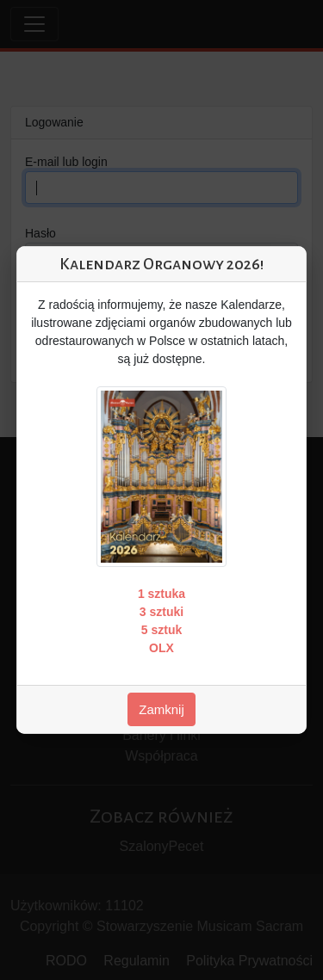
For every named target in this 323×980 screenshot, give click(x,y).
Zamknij (161, 709)
